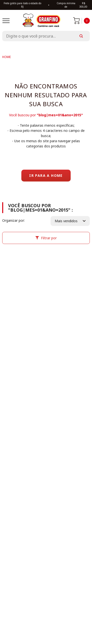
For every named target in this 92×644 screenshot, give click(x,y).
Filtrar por (46, 238)
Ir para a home (46, 175)
